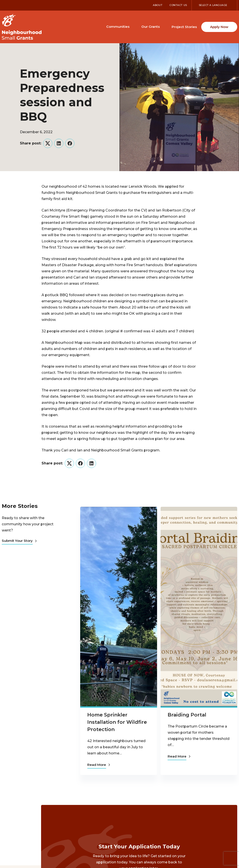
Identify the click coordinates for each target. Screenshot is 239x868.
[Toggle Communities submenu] (133, 26)
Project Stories (184, 27)
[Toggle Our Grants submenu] (164, 26)
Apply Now (219, 27)
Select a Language (213, 5)
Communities (118, 27)
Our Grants (151, 27)
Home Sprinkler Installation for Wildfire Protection (117, 722)
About (158, 5)
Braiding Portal (187, 715)
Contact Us (178, 5)
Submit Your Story (19, 541)
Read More (99, 765)
